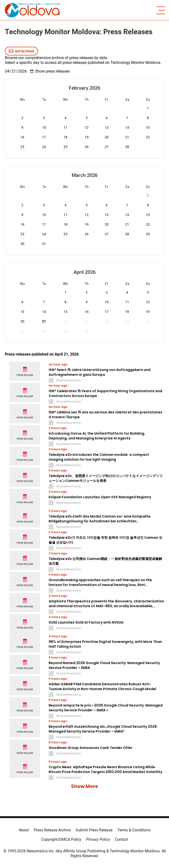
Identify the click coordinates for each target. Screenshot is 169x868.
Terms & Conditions (134, 830)
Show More (84, 786)
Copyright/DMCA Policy (61, 839)
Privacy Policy (98, 839)
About (24, 830)
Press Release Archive (52, 830)
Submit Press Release (94, 830)
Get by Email (21, 51)
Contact (121, 839)
